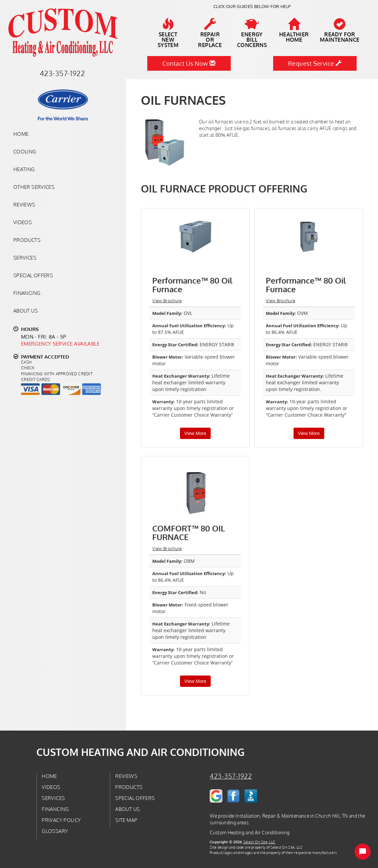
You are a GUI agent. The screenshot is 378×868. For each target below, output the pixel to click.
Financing (27, 293)
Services (25, 258)
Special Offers (33, 275)
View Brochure (167, 301)
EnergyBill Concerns (252, 33)
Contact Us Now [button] (189, 63)
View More (195, 433)
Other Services (34, 187)
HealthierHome (294, 30)
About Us (26, 311)
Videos (23, 222)
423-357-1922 (231, 776)
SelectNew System (168, 33)
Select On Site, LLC (259, 842)
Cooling (25, 151)
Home (21, 134)
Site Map (126, 820)
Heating (24, 169)
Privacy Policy (61, 820)
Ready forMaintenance (340, 30)
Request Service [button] (315, 63)
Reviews (24, 204)
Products (27, 240)
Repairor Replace (210, 33)
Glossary (55, 831)
